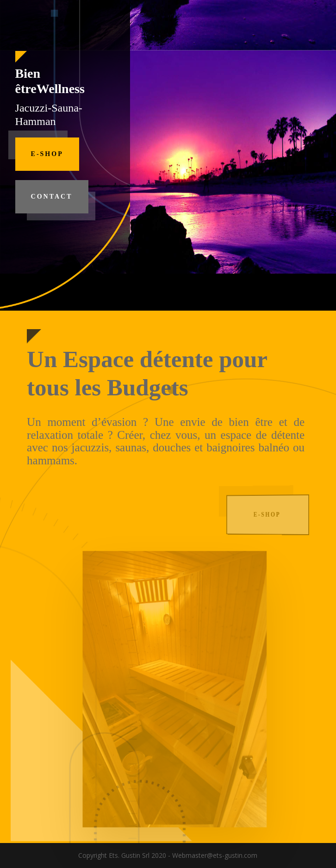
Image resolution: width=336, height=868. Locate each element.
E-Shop (47, 154)
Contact (52, 197)
